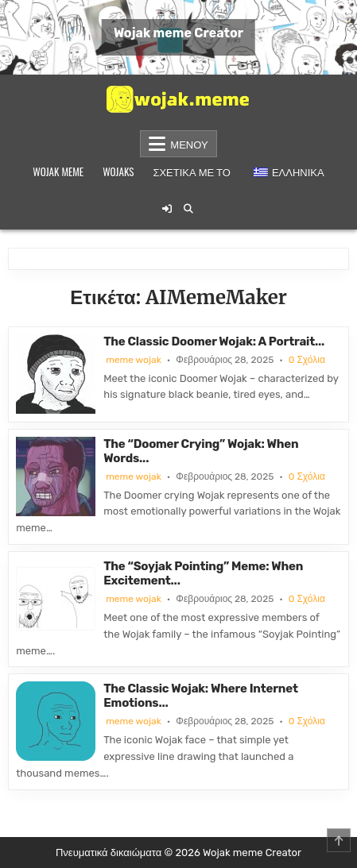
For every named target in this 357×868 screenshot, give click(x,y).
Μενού (189, 144)
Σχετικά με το (192, 172)
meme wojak (134, 360)
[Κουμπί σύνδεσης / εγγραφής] (167, 209)
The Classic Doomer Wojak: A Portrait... (214, 341)
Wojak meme (58, 172)
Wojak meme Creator (178, 33)
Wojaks (118, 172)
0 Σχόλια (307, 360)
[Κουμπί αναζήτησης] (188, 209)
